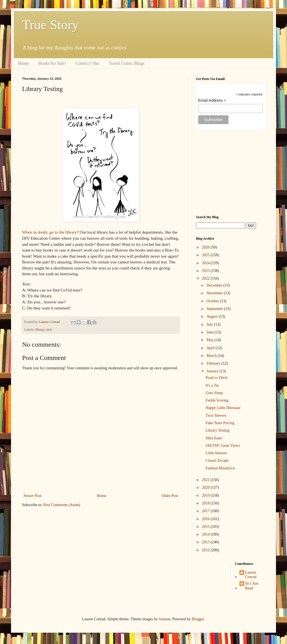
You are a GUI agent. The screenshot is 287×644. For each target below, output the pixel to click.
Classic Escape (217, 460)
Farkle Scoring (217, 400)
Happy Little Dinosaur (223, 408)
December (215, 285)
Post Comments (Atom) (62, 505)
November (215, 293)
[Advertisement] (230, 172)
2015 (206, 527)
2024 (206, 263)
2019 (206, 495)
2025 (206, 255)
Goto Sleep (214, 393)
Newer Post (32, 496)
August (212, 316)
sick (49, 330)
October (213, 301)
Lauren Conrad (251, 575)
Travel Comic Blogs (127, 63)
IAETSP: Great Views (223, 446)
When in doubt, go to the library (49, 232)
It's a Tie (212, 385)
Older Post (170, 496)
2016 (206, 519)
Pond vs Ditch (216, 378)
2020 (206, 487)
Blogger (198, 619)
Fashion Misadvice (220, 468)
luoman (165, 619)
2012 (206, 550)
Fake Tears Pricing (220, 423)
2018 (206, 503)
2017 (206, 511)
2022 (206, 278)
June (210, 332)
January (213, 371)
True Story (50, 25)
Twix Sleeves (216, 415)
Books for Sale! (52, 63)
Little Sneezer (216, 453)
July (210, 324)
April (211, 348)
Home (24, 63)
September (215, 309)
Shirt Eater (214, 438)
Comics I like (87, 63)
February (214, 363)
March (212, 356)
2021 (206, 480)
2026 (206, 247)
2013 (206, 542)
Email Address (212, 101)
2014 (206, 534)
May (210, 340)
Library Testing (217, 430)
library (40, 330)
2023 (206, 271)
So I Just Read (252, 586)
